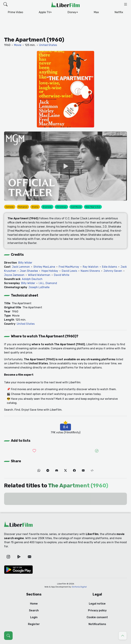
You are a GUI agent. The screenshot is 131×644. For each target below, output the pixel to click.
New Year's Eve (93, 207)
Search (34, 610)
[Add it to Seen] (97, 451)
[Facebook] (74, 471)
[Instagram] (8, 557)
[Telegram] (48, 471)
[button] (5, 4)
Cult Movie (76, 207)
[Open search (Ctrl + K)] (8, 636)
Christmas (61, 207)
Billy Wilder (25, 263)
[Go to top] (123, 636)
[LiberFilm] (65, 4)
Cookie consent (97, 617)
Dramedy (47, 207)
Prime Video (15, 12)
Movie (18, 45)
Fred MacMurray (69, 267)
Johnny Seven (113, 271)
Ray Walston (91, 267)
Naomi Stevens (90, 271)
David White (62, 275)
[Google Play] (19, 557)
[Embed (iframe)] (92, 471)
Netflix (119, 12)
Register (34, 624)
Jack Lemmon (21, 267)
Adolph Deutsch (32, 279)
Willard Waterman (39, 275)
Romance (23, 207)
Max (96, 12)
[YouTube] (65, 166)
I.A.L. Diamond (48, 283)
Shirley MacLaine (44, 267)
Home (34, 604)
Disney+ (73, 12)
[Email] (83, 471)
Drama (35, 207)
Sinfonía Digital (79, 587)
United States (48, 45)
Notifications (97, 624)
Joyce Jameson (14, 275)
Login (34, 617)
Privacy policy (97, 610)
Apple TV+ (45, 12)
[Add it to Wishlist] (34, 451)
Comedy (10, 207)
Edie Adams (110, 267)
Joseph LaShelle (39, 287)
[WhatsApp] (39, 471)
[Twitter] (65, 471)
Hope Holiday (50, 271)
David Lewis (69, 271)
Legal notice (97, 604)
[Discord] (57, 471)
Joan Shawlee (29, 271)
